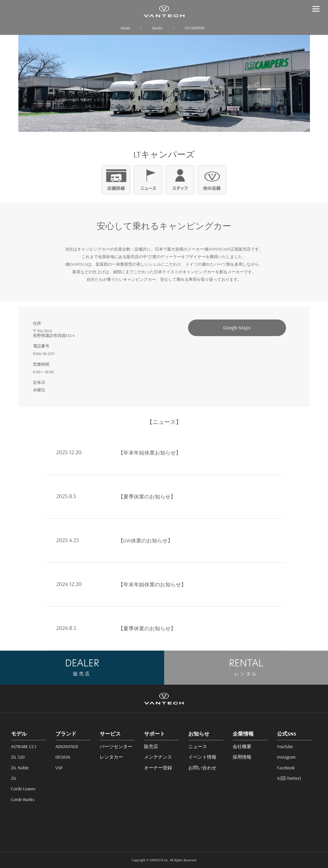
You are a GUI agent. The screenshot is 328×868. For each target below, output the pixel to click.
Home (125, 28)
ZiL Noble (20, 768)
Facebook (286, 768)
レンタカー (111, 757)
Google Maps (237, 328)
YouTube (285, 746)
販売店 (151, 746)
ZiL (14, 778)
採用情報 (242, 757)
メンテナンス (158, 757)
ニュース (198, 746)
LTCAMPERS (195, 28)
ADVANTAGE (67, 746)
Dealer (157, 28)
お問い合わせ (202, 768)
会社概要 (242, 746)
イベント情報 (202, 757)
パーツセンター (116, 746)
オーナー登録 (158, 768)
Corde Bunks (23, 799)
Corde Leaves (23, 789)
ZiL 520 (18, 757)
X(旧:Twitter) (289, 778)
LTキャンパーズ (164, 154)
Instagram (286, 757)
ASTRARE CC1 (24, 746)
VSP (59, 768)
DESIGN (63, 757)
